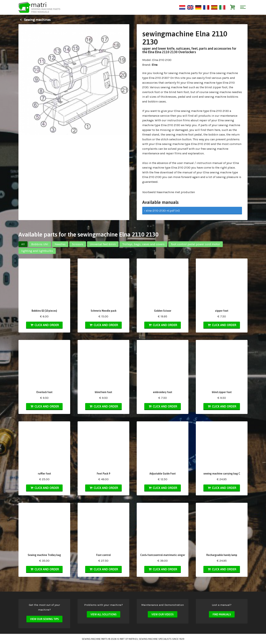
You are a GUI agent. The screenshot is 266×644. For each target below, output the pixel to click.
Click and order (44, 325)
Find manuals (222, 614)
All (23, 244)
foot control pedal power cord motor (196, 244)
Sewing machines (35, 20)
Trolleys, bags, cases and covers (143, 244)
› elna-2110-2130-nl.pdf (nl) (162, 211)
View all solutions (104, 614)
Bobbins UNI (40, 244)
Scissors (78, 244)
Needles (60, 244)
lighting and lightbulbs (37, 251)
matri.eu (133, 639)
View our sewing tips (44, 619)
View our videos (163, 614)
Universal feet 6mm (103, 244)
